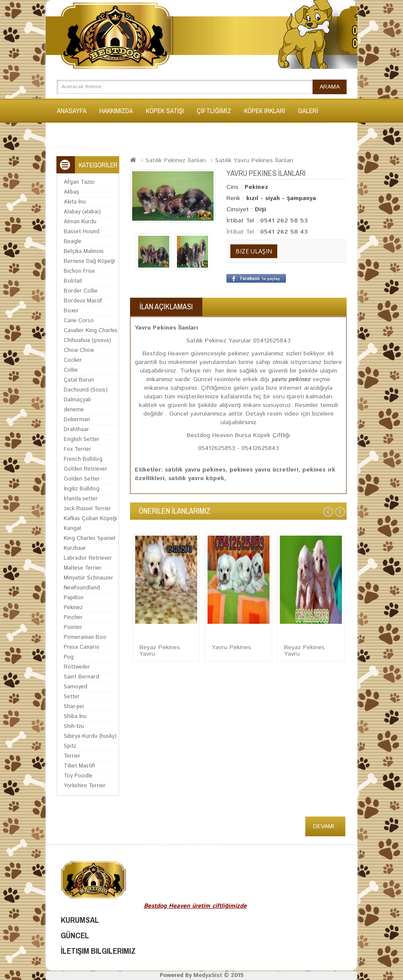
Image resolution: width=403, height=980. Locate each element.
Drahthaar (76, 430)
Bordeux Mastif (83, 301)
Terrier (72, 756)
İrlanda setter (81, 499)
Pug (69, 657)
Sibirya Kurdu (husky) (90, 736)
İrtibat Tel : (243, 232)
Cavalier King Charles (91, 331)
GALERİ (308, 111)
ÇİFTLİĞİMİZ (214, 111)
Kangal (72, 529)
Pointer (73, 627)
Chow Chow (79, 350)
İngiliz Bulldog (82, 489)
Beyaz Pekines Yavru (160, 651)
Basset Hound (82, 232)
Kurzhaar (75, 548)
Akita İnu (75, 202)
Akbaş (71, 192)
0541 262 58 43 (284, 232)
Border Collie (81, 291)
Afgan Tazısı (79, 182)
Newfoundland (82, 588)
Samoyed (76, 687)
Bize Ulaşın (254, 251)
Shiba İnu (75, 717)
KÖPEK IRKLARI (265, 111)
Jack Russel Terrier (87, 509)
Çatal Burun (79, 380)
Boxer (71, 311)
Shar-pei (74, 707)
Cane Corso (79, 321)
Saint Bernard (81, 677)
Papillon (74, 598)
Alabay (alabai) (82, 212)
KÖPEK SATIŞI (165, 111)
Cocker (73, 360)
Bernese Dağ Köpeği (89, 261)
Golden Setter (82, 479)
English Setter (82, 439)
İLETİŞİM (69, 135)
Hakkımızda (116, 111)
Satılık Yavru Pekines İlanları (254, 160)
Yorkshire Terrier (85, 786)
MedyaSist (208, 975)
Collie (71, 370)
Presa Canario (82, 647)
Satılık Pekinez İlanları (176, 160)
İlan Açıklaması (166, 307)
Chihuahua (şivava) (87, 341)
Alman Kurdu (80, 222)
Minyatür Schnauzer (88, 578)
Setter (72, 697)
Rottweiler (77, 667)
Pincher (73, 618)
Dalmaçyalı (77, 400)
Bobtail (73, 281)
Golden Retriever (85, 469)
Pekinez (73, 608)
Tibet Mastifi (79, 766)
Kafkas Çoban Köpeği (90, 519)
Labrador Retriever (88, 558)
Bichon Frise (79, 271)
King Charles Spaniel (90, 538)
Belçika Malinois (84, 251)
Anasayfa (72, 111)
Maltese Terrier (83, 568)
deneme (74, 410)
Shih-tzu (74, 726)
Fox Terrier (77, 449)
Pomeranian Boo (85, 637)
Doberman (77, 420)
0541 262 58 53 (284, 221)
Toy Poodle (78, 776)
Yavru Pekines (231, 647)
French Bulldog (83, 459)
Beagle (73, 242)
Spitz (70, 746)
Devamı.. (325, 826)
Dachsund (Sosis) (86, 390)
